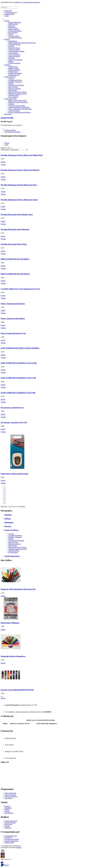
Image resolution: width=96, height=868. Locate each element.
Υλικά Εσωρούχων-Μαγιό (16, 51)
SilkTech (19, 847)
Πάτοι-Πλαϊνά (13, 90)
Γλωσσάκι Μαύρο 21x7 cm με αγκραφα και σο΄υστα (20, 289)
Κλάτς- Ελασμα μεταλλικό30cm (13, 319)
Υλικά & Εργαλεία (14, 111)
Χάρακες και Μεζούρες (15, 60)
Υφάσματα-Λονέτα (14, 56)
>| (5, 503)
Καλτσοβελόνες (13, 33)
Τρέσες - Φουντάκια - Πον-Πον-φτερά (20, 109)
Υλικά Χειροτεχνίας (11, 99)
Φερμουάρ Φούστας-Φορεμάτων (13, 656)
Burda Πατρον (13, 41)
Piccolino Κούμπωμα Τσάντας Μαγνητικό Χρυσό (19, 200)
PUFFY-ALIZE (13, 24)
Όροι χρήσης (8, 798)
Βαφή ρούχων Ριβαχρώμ (10, 623)
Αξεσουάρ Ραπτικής (14, 44)
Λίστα (6, 145)
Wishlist (7, 810)
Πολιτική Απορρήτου (11, 796)
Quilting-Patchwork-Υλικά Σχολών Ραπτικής (22, 43)
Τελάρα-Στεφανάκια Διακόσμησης (19, 107)
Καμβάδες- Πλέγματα (15, 82)
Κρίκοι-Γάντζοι (13, 87)
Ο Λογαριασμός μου (11, 12)
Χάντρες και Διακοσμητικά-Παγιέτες (20, 112)
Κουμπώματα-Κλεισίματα (16, 85)
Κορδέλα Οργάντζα (14, 70)
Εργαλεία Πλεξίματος (15, 31)
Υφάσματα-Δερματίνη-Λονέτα (18, 94)
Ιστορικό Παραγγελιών (12, 841)
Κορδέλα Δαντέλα (14, 75)
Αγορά (7, 16)
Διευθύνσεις (8, 837)
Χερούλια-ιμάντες (14, 95)
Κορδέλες (8, 65)
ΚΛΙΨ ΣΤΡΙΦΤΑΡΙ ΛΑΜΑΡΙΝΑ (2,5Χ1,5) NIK (19, 363)
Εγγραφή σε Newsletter (12, 839)
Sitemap (7, 811)
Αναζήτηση (8, 828)
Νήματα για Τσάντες (15, 89)
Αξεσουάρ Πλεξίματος (15, 38)
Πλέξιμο (7, 21)
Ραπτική (7, 39)
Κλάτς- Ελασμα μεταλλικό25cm (13, 304)
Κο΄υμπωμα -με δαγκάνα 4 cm (12, 408)
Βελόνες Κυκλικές (14, 29)
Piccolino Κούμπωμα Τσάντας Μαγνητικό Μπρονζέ (20, 170)
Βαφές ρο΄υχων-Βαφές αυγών (17, 100)
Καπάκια (11, 84)
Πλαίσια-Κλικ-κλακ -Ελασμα (17, 92)
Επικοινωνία (8, 824)
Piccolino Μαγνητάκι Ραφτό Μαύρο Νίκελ (17, 215)
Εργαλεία (11, 46)
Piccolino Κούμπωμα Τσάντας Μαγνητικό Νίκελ (19, 185)
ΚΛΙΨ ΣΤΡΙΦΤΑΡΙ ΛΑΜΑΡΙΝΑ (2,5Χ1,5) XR (18, 378)
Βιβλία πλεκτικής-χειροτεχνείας (18, 102)
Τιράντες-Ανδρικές (14, 50)
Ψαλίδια (11, 61)
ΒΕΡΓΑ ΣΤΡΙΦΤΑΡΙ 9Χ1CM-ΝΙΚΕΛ (15, 259)
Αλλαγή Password (10, 823)
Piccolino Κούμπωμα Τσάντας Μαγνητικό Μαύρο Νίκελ (22, 155)
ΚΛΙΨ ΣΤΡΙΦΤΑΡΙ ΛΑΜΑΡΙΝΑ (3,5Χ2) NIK (18, 393)
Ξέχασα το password (11, 821)
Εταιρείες (7, 806)
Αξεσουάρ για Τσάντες (15, 80)
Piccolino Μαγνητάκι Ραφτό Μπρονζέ (15, 229)
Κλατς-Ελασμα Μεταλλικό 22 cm (13, 333)
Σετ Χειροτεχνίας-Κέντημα (17, 106)
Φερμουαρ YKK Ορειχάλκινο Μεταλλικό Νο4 (18, 589)
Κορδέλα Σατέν (13, 72)
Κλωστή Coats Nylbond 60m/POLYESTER (17, 690)
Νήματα (11, 34)
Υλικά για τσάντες (14, 36)
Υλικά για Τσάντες (10, 77)
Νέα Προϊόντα (9, 813)
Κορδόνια (11, 104)
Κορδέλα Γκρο (13, 67)
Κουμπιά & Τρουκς (14, 48)
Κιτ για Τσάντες (13, 97)
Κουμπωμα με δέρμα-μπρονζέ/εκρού (14, 474)
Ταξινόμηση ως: (6, 150)
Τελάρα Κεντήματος (14, 63)
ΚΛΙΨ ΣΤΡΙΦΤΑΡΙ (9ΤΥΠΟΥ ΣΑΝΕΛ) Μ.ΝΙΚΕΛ (20, 348)
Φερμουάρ (12, 58)
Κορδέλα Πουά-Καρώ (15, 73)
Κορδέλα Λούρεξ (14, 68)
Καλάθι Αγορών (9, 14)
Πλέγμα (7, 143)
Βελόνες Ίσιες (13, 27)
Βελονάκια (12, 26)
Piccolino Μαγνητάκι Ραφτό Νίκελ (14, 244)
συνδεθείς (17, 2)
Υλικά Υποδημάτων (14, 55)
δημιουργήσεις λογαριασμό (32, 2)
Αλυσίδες (11, 78)
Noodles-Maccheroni (15, 22)
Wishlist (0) (8, 11)
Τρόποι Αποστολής (10, 793)
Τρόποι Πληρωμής (10, 795)
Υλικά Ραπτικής (13, 53)
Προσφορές (8, 114)
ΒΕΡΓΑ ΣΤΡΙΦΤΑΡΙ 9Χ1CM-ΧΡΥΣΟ (15, 274)
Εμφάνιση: (4, 148)
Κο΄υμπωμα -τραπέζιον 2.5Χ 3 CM (14, 422)
